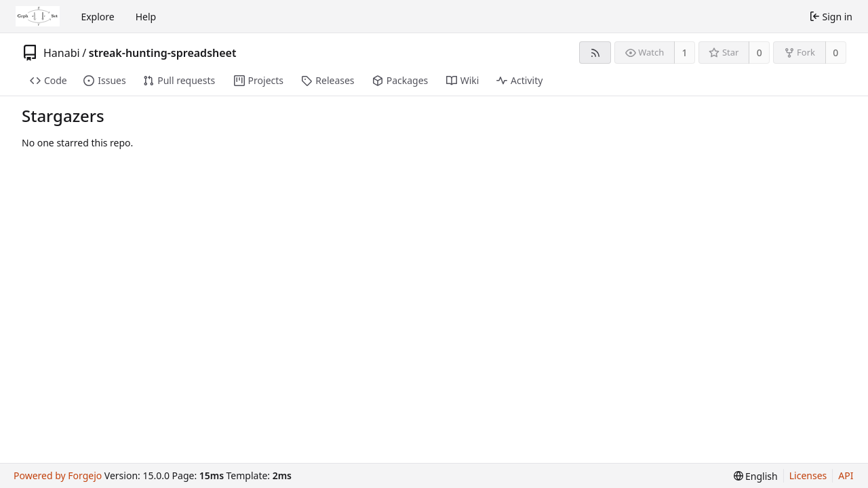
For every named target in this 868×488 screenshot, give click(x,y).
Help (146, 17)
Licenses (808, 475)
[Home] (38, 16)
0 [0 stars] (759, 53)
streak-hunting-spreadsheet (163, 53)
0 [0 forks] (835, 53)
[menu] (756, 476)
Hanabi (62, 53)
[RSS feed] (595, 53)
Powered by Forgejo (58, 475)
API (846, 475)
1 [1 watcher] (685, 53)
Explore (97, 17)
